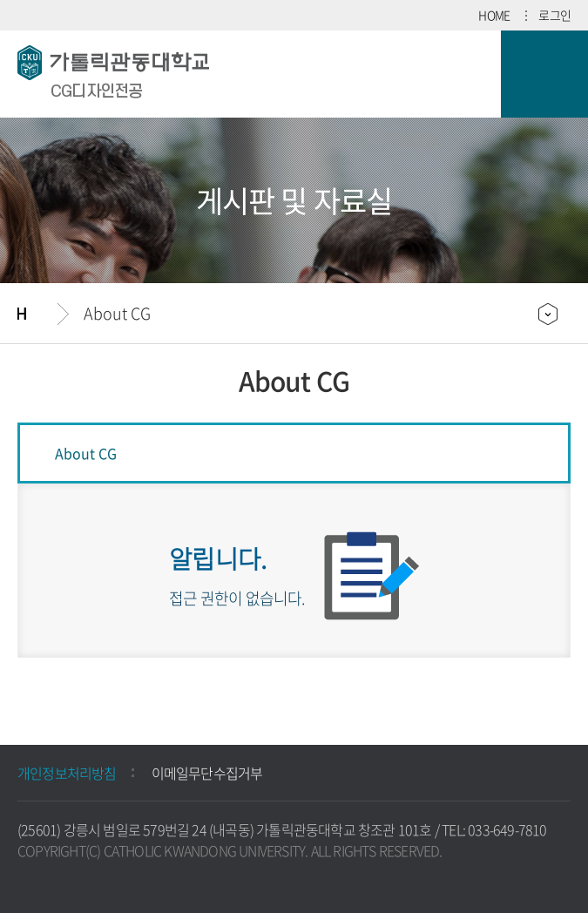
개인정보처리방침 (67, 773)
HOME (494, 15)
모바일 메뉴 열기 (544, 74)
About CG (117, 313)
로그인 (554, 15)
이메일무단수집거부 (207, 773)
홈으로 (37, 314)
